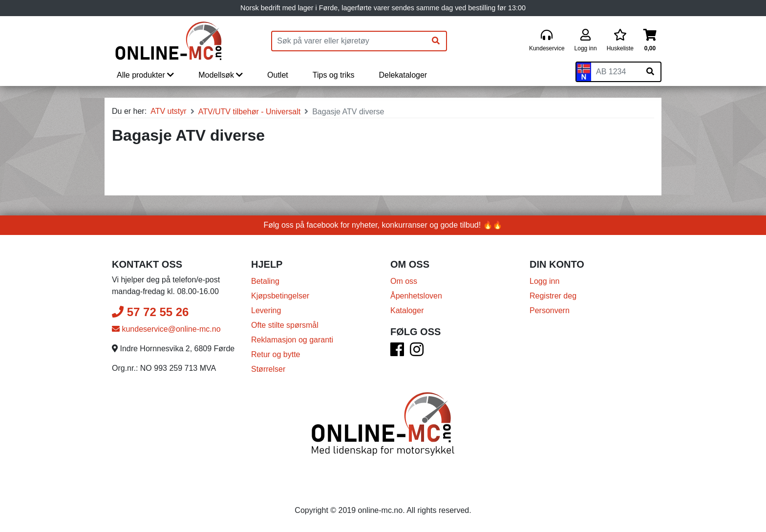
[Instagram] (417, 352)
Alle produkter (145, 75)
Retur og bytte (276, 354)
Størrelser (268, 369)
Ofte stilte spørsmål (285, 325)
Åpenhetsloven (416, 296)
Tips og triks (334, 75)
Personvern (550, 310)
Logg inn (544, 281)
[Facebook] (397, 352)
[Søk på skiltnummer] (650, 72)
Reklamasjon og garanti (292, 340)
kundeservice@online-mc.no (166, 329)
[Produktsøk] (349, 41)
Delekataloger (403, 75)
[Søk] (436, 41)
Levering (266, 310)
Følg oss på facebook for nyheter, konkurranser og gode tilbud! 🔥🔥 (383, 225)
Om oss (404, 281)
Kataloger (407, 310)
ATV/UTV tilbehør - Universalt (250, 112)
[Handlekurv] (650, 41)
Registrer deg (553, 296)
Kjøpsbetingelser (280, 296)
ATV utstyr (169, 111)
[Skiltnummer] (616, 72)
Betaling (265, 281)
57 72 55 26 (150, 312)
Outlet (278, 75)
